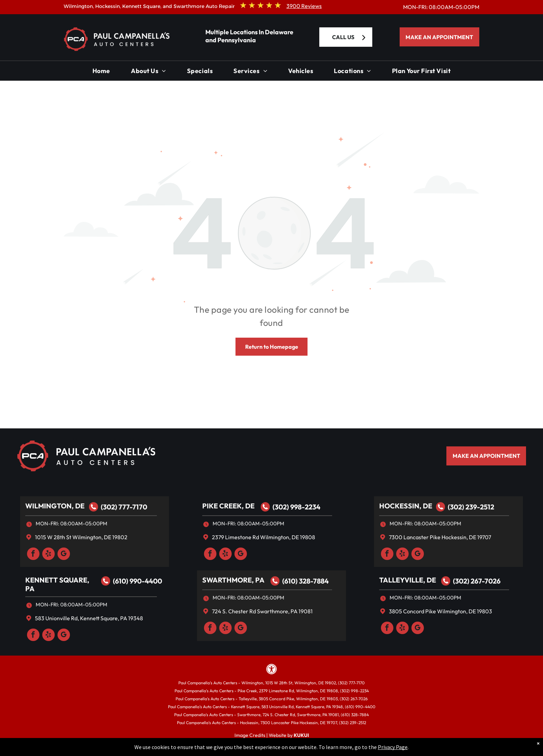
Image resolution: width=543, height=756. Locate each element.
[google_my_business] (64, 555)
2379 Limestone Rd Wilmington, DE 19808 (264, 537)
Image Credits (250, 735)
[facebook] (33, 555)
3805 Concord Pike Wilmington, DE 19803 (440, 611)
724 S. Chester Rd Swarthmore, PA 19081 (262, 611)
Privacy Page (393, 747)
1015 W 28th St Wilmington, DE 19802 (81, 537)
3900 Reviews (304, 6)
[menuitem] (101, 73)
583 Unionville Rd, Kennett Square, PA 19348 (89, 618)
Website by (281, 735)
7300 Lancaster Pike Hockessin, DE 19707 (440, 537)
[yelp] (48, 555)
